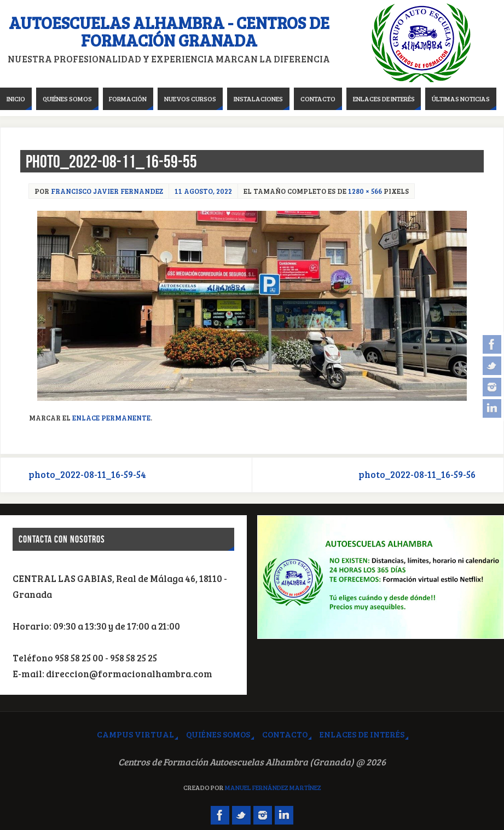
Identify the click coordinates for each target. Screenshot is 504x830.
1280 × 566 (365, 191)
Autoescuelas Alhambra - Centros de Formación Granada (169, 31)
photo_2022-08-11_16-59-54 (87, 474)
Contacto (285, 734)
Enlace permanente (111, 418)
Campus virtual (135, 734)
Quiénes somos (218, 734)
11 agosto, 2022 (203, 191)
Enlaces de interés (362, 734)
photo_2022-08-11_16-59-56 (417, 474)
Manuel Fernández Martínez (273, 787)
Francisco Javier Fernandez (107, 191)
